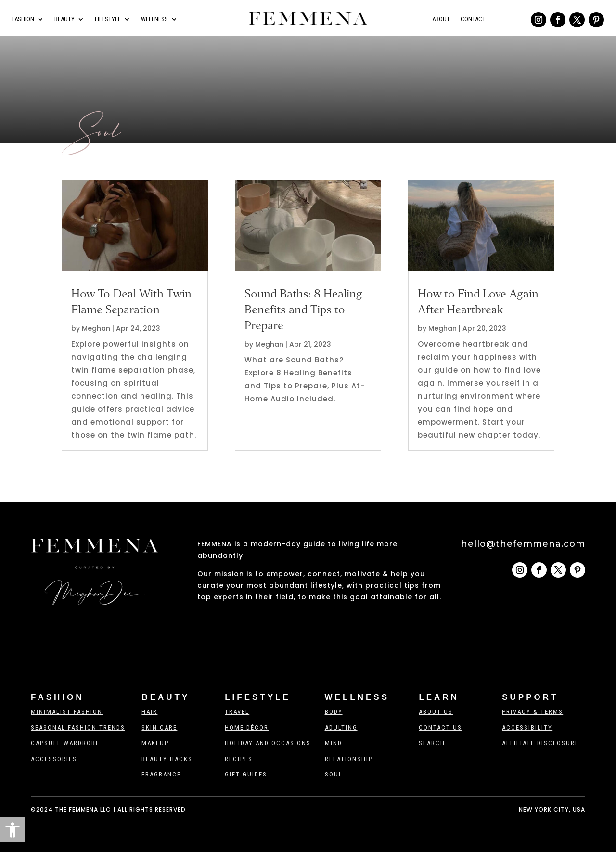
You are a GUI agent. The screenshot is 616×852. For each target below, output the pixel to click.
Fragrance (161, 774)
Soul (334, 774)
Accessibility (527, 728)
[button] (13, 830)
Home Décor (247, 728)
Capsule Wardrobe (65, 743)
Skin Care (159, 728)
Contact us (440, 728)
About (441, 19)
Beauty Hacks (167, 759)
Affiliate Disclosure (540, 743)
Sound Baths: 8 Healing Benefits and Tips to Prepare (303, 310)
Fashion (23, 19)
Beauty (64, 19)
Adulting (341, 728)
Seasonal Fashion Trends (78, 728)
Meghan (96, 328)
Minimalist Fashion (67, 712)
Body (334, 712)
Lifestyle (108, 19)
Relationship (349, 759)
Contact (473, 19)
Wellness (154, 19)
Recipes (239, 759)
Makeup (155, 743)
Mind (334, 743)
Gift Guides (246, 774)
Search (432, 743)
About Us (436, 712)
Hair (149, 712)
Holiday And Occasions (268, 743)
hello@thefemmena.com (523, 544)
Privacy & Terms (533, 712)
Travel (237, 712)
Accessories (54, 759)
